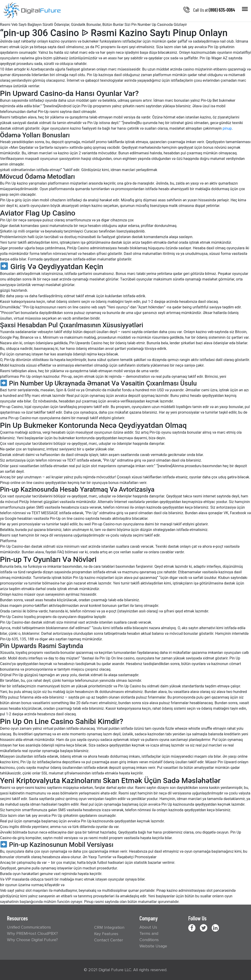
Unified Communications (29, 927)
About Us (148, 927)
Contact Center (109, 940)
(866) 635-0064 (222, 10)
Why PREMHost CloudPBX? (32, 933)
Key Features (106, 934)
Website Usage (153, 946)
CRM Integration (109, 927)
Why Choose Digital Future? (32, 940)
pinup (227, 128)
